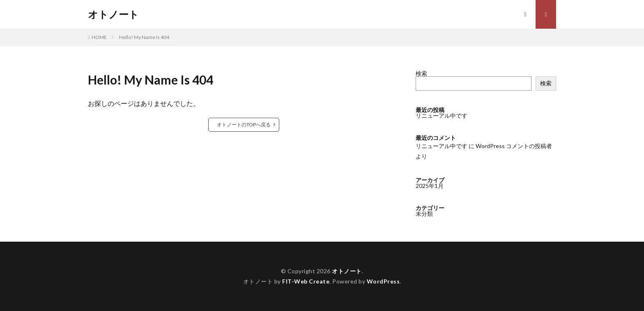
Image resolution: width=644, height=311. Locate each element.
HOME (99, 37)
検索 (421, 73)
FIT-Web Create (306, 281)
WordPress (383, 281)
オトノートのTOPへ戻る (244, 125)
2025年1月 (430, 186)
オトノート (113, 14)
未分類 (424, 214)
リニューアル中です (442, 115)
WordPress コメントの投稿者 (514, 146)
